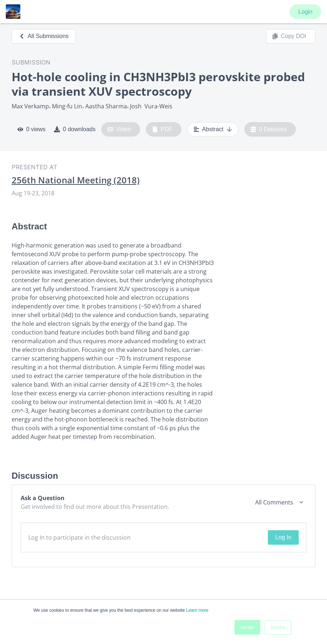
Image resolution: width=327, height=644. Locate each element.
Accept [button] (247, 627)
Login (305, 12)
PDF (162, 129)
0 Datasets (269, 129)
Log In (283, 537)
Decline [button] (278, 627)
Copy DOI (289, 36)
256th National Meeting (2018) (76, 180)
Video (119, 129)
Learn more (197, 610)
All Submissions (44, 36)
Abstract (213, 129)
